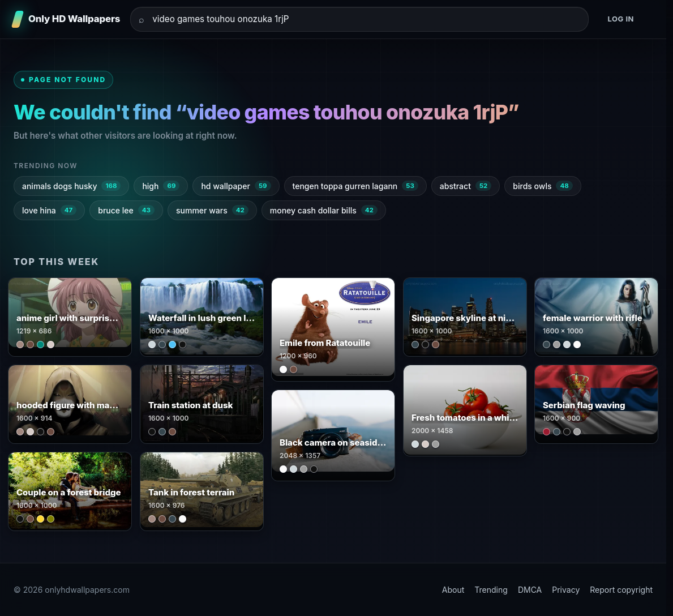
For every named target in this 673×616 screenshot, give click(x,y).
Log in (621, 19)
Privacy (566, 590)
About (453, 590)
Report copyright (621, 590)
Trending (491, 590)
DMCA (530, 590)
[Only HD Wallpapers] (67, 19)
